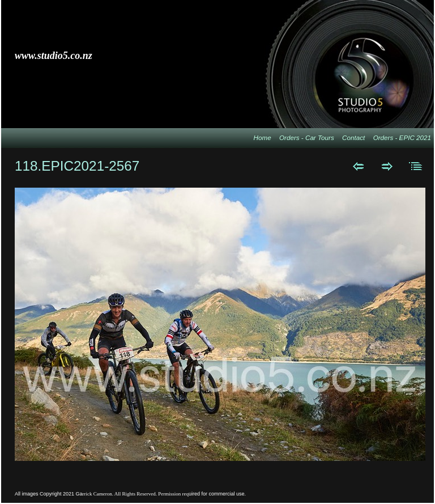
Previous (358, 166)
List (416, 166)
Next (387, 166)
